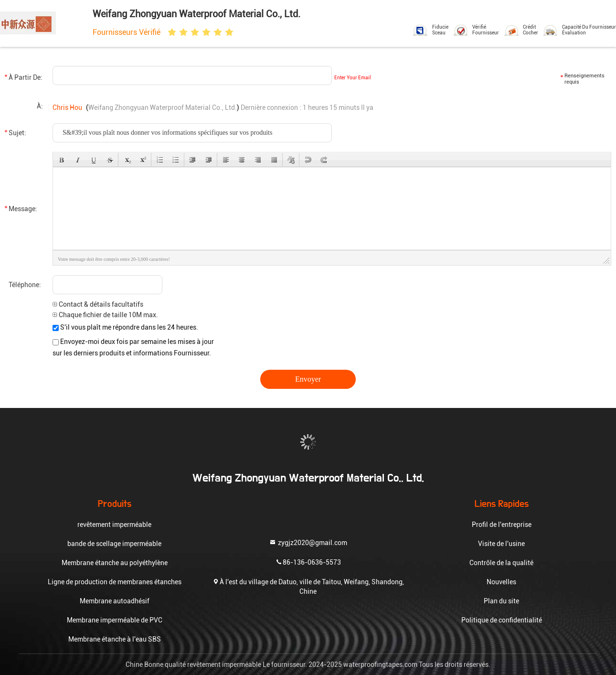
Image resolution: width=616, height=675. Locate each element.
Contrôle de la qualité (501, 563)
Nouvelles (501, 582)
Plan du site (501, 601)
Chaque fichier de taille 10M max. (105, 315)
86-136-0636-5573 (308, 562)
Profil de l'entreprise (502, 525)
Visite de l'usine (501, 544)
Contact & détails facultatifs (98, 304)
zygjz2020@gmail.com (308, 542)
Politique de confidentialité (502, 620)
